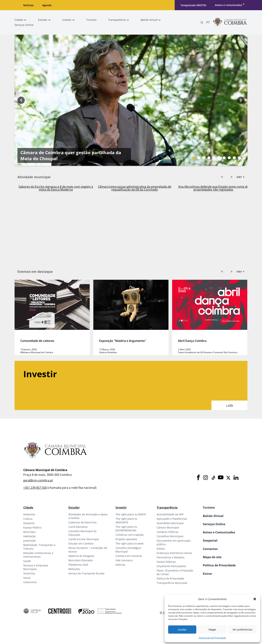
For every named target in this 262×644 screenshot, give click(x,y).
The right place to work (130, 544)
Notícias (28, 5)
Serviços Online (214, 524)
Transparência (167, 508)
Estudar (74, 508)
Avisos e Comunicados (219, 532)
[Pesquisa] (202, 22)
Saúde (27, 561)
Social (27, 578)
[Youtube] (221, 478)
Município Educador (81, 560)
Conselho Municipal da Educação (82, 533)
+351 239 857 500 (35, 488)
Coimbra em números (129, 556)
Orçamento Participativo (171, 566)
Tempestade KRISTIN (193, 5)
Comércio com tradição (130, 535)
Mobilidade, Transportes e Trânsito (39, 547)
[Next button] (241, 100)
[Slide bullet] (194, 158)
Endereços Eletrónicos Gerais (174, 553)
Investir (121, 508)
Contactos (210, 549)
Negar (212, 630)
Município (29, 532)
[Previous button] (21, 100)
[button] (255, 599)
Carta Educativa (78, 527)
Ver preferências (242, 630)
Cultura (28, 519)
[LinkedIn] (236, 478)
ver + (241, 177)
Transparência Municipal (172, 583)
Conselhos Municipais (170, 536)
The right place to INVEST (131, 514)
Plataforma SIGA (78, 565)
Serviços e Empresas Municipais (36, 567)
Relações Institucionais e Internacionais (38, 555)
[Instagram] (206, 478)
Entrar (208, 574)
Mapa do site (212, 557)
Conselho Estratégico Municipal (128, 550)
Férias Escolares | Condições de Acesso (88, 550)
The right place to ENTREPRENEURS (126, 529)
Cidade (28, 508)
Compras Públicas (168, 532)
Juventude (29, 541)
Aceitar (182, 630)
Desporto (29, 523)
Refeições (74, 569)
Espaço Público (32, 527)
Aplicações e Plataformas (172, 519)
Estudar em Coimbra (81, 544)
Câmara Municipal (168, 527)
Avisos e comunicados (229, 5)
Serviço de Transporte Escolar (87, 573)
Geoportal (210, 540)
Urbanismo (30, 582)
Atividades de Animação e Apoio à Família (88, 516)
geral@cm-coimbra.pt (38, 480)
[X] (228, 478)
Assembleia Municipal (170, 523)
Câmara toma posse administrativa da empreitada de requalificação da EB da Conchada (135, 188)
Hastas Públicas (166, 562)
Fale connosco (124, 560)
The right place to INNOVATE (126, 521)
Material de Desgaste (81, 556)
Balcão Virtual (213, 516)
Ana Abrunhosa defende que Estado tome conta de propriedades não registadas (213, 188)
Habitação (29, 536)
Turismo (209, 508)
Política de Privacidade (170, 578)
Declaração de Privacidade (212, 638)
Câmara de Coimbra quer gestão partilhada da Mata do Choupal (71, 122)
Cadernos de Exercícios (83, 522)
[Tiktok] (213, 478)
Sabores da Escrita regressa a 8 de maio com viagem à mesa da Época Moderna (56, 188)
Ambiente (29, 514)
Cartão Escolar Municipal (84, 539)
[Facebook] (198, 478)
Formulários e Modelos (171, 557)
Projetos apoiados (126, 539)
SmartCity (29, 573)
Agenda (47, 5)
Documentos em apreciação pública (174, 542)
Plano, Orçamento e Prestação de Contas (175, 572)
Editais (161, 549)
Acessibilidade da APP (170, 514)
